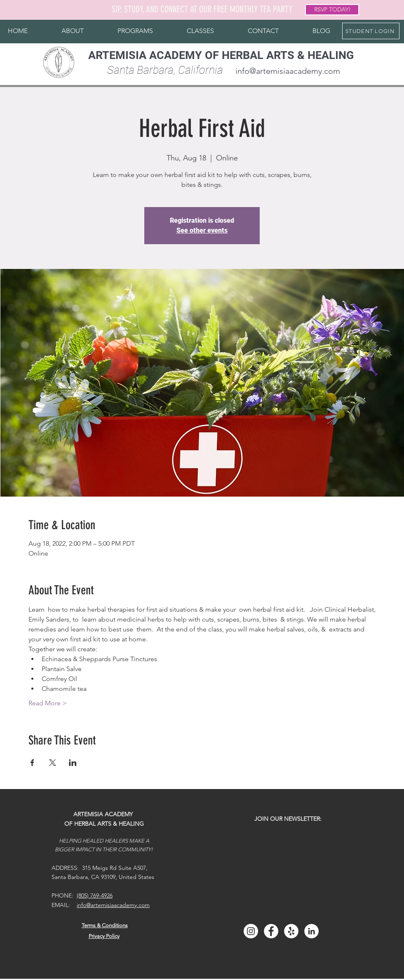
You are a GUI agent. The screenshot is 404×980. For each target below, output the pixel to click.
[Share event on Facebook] (32, 763)
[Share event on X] (53, 763)
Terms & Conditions (105, 925)
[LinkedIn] (311, 931)
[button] (73, 31)
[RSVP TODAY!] (332, 10)
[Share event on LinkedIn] (73, 763)
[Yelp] (291, 931)
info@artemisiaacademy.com (288, 71)
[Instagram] (251, 931)
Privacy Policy (104, 936)
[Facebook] (271, 931)
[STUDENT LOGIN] (371, 31)
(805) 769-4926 (95, 895)
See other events (202, 230)
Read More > (48, 703)
